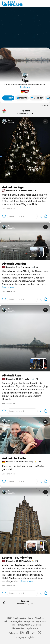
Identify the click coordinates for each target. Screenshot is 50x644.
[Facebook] (28, 633)
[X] (39, 633)
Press (43, 621)
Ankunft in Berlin (14, 458)
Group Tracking (31, 621)
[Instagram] (22, 633)
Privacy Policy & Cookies (29, 625)
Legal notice (32, 628)
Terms (12, 625)
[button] (46, 3)
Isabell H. (11, 122)
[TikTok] (34, 633)
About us (39, 618)
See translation (8, 209)
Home (30, 618)
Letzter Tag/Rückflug (17, 558)
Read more (25, 87)
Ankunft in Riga (13, 187)
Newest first (43, 105)
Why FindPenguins (13, 621)
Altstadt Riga (11, 375)
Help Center (18, 628)
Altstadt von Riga (14, 264)
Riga (25, 81)
